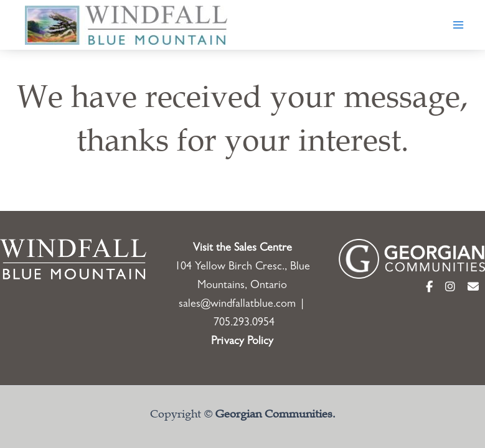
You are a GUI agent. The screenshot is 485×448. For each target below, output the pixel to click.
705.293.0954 (244, 324)
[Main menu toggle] (458, 25)
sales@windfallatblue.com (237, 305)
